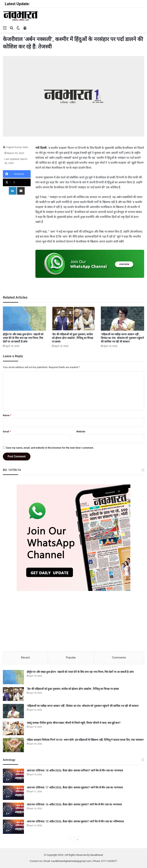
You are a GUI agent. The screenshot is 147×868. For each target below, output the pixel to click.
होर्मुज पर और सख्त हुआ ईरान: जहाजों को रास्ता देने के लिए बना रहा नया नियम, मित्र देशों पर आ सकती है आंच (23, 338)
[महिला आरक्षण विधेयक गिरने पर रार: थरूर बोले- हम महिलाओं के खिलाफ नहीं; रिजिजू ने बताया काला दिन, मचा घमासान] (13, 745)
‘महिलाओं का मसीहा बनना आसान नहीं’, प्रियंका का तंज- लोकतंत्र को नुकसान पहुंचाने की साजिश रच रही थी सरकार (122, 338)
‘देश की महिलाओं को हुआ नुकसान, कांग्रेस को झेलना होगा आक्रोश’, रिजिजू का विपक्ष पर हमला (72, 338)
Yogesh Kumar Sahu (17, 147)
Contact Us (36, 861)
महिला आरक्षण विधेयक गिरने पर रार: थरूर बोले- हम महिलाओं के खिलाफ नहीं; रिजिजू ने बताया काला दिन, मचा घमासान (85, 740)
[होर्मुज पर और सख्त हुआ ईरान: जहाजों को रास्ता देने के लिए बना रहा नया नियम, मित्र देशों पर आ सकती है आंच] (24, 319)
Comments (119, 658)
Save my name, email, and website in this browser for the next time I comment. (50, 448)
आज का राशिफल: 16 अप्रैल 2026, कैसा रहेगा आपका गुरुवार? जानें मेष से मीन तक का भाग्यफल (74, 804)
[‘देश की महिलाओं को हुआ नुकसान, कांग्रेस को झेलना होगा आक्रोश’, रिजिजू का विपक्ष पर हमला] (73, 319)
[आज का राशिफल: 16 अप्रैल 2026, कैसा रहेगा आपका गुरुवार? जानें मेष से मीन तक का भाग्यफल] (13, 810)
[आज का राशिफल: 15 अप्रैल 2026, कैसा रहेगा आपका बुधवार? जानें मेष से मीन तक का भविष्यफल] (13, 827)
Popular (71, 658)
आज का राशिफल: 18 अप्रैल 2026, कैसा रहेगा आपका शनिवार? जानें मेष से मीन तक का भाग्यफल (75, 770)
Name (7, 415)
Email (7, 432)
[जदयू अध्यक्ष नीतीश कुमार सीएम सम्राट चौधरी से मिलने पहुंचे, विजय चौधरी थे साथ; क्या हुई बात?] (13, 728)
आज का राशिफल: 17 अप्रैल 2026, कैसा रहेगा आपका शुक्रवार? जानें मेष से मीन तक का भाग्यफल (75, 787)
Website (81, 432)
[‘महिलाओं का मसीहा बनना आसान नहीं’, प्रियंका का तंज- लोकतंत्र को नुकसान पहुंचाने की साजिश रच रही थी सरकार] (122, 319)
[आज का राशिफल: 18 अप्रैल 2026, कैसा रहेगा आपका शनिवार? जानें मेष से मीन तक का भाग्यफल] (13, 776)
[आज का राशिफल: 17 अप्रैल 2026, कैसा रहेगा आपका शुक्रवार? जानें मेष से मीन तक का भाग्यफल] (13, 793)
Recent (25, 658)
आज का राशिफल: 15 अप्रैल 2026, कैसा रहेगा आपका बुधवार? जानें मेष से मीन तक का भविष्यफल (75, 821)
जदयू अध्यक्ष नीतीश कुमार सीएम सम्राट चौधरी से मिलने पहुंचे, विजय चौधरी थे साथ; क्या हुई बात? (74, 723)
